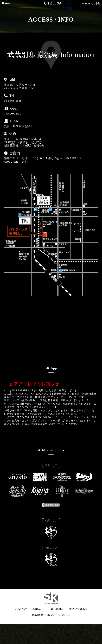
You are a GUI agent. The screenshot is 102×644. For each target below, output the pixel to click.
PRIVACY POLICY (77, 609)
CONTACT (37, 609)
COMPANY (21, 609)
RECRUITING (55, 609)
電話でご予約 (53, 4)
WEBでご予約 (91, 4)
